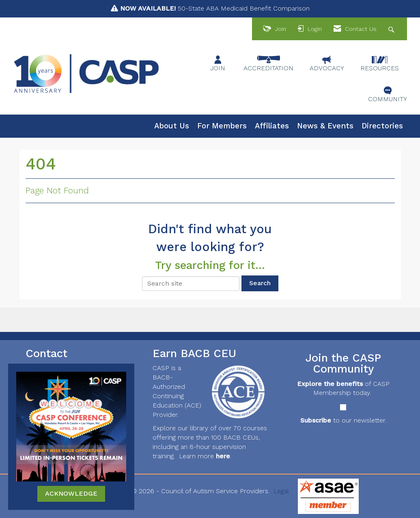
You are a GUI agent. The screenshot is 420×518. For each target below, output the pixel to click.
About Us (172, 126)
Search (260, 283)
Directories (382, 126)
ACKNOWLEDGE (71, 493)
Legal (281, 491)
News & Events (325, 126)
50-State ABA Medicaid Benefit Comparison (215, 8)
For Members (222, 126)
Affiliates (272, 126)
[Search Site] (392, 29)
